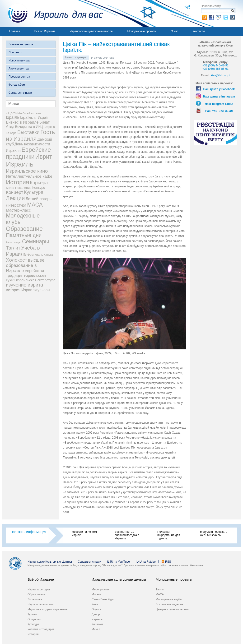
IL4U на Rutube (146, 562)
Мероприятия (100, 589)
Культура (33, 624)
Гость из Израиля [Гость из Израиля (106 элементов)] (30, 135)
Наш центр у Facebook (219, 89)
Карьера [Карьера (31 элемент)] (39, 183)
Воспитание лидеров (169, 604)
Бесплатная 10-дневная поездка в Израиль (127, 535)
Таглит (160, 589)
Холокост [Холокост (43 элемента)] (16, 260)
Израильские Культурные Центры (50, 562)
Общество (34, 619)
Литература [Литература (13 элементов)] (16, 205)
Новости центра (19, 60)
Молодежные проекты (142, 31)
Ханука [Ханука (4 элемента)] (48, 255)
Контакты (199, 31)
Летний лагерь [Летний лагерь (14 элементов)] (39, 199)
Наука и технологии (40, 604)
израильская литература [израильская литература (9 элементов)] (36, 280)
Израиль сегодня (39, 589)
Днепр (96, 614)
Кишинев (98, 624)
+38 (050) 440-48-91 (215, 65)
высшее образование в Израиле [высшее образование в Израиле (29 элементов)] (25, 265)
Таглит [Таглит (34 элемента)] (13, 248)
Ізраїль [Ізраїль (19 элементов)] (13, 117)
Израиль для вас (53, 14)
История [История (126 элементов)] (18, 182)
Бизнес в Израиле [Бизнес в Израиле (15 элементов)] (22, 122)
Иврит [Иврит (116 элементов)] (44, 157)
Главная (15, 31)
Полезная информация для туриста (169, 535)
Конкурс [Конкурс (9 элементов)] (39, 188)
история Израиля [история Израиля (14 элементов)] (21, 290)
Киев (95, 604)
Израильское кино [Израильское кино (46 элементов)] (27, 171)
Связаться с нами (20, 93)
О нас (174, 31)
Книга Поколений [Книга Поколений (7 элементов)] (19, 188)
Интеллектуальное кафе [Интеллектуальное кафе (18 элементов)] (29, 176)
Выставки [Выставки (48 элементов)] (28, 132)
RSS (168, 562)
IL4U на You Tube (118, 562)
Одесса (96, 609)
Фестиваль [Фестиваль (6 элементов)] (35, 255)
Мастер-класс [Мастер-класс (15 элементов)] (18, 210)
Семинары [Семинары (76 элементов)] (36, 241)
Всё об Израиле (45, 31)
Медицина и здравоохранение (47, 609)
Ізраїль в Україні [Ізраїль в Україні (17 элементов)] (35, 118)
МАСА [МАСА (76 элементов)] (35, 205)
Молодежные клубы (169, 599)
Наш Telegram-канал (219, 104)
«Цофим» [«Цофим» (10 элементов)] (14, 113)
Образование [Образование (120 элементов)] (24, 229)
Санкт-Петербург (103, 599)
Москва (96, 594)
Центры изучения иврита (172, 609)
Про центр (15, 52)
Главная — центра (21, 44)
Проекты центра (19, 77)
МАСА (160, 594)
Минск (96, 629)
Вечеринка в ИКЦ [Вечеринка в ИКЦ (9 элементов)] (29, 127)
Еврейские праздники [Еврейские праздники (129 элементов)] (28, 153)
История (33, 634)
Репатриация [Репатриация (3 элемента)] (14, 242)
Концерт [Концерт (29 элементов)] (15, 192)
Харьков (97, 619)
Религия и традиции (41, 629)
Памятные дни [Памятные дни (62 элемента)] (24, 235)
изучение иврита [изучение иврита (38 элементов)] (25, 285)
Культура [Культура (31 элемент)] (34, 192)
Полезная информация (28, 532)
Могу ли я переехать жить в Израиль (214, 533)
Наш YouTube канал (219, 111)
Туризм (32, 614)
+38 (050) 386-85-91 (215, 69)
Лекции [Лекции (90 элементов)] (15, 198)
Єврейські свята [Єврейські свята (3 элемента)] (32, 113)
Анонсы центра (19, 69)
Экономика (35, 599)
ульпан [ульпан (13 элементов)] (44, 290)
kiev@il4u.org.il (221, 75)
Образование (36, 594)
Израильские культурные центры (91, 31)
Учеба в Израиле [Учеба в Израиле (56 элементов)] (23, 251)
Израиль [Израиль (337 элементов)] (20, 164)
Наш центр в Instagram (219, 97)
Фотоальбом (17, 85)
